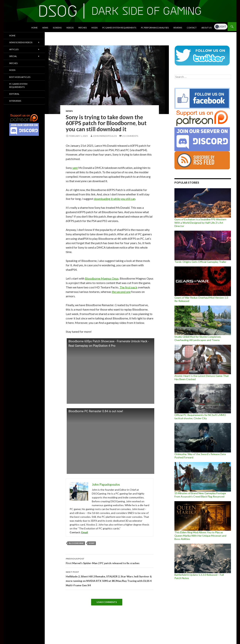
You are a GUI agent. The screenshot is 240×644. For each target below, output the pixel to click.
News (45, 28)
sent (75, 168)
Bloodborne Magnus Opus (102, 278)
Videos (70, 28)
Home (34, 28)
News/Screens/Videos (21, 42)
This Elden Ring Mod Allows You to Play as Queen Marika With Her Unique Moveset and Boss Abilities (200, 536)
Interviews (15, 101)
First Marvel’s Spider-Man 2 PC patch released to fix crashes (110, 561)
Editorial (14, 94)
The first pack (128, 287)
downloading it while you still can (115, 199)
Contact (192, 28)
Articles (14, 49)
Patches (82, 28)
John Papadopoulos (105, 136)
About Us (206, 28)
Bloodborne (76, 543)
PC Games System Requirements (119, 28)
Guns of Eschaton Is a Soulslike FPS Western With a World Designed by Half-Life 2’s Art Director (200, 223)
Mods (95, 28)
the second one (121, 292)
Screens (57, 28)
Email (85, 532)
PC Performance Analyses (155, 28)
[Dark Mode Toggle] (221, 27)
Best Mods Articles (20, 77)
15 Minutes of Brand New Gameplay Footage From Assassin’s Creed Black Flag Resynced (200, 495)
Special (13, 56)
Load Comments (107, 602)
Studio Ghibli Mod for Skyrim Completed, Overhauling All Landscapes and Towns (198, 338)
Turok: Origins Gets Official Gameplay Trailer (200, 262)
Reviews (178, 28)
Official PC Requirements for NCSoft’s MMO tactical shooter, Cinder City (200, 417)
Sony (92, 543)
